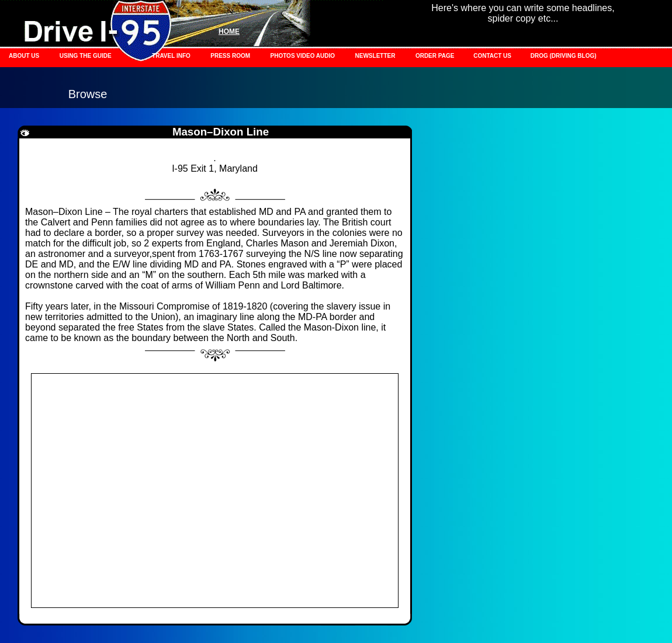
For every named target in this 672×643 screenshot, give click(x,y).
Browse (88, 94)
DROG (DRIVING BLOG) (564, 56)
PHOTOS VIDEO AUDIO (303, 56)
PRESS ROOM (230, 56)
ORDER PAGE (436, 56)
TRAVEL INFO (171, 56)
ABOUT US (24, 56)
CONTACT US (493, 56)
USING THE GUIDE (86, 56)
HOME (229, 32)
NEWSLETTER (375, 56)
